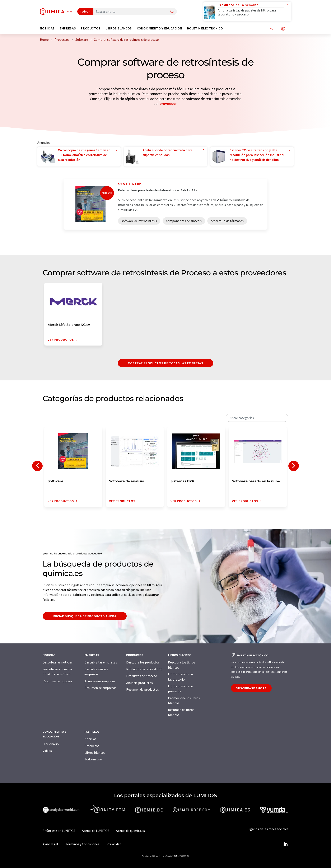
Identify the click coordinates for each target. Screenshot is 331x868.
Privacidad (114, 844)
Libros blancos (95, 752)
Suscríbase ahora (251, 688)
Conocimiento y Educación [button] (159, 28)
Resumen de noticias (57, 681)
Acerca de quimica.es (130, 831)
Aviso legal (50, 844)
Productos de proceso (142, 676)
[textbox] (257, 418)
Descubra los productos (143, 662)
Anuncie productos (139, 683)
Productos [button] (91, 28)
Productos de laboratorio (144, 669)
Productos (92, 746)
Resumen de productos (143, 689)
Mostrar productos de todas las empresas (166, 363)
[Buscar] (172, 12)
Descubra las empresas (101, 662)
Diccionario (51, 744)
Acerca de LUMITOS (96, 831)
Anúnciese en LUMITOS (59, 831)
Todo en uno (93, 759)
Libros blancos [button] (119, 28)
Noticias (90, 739)
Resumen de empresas (100, 688)
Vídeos (47, 751)
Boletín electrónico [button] (205, 28)
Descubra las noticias (58, 662)
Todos (84, 11)
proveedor (168, 104)
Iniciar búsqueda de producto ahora (85, 616)
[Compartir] (272, 29)
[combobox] (257, 418)
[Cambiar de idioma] (283, 29)
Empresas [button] (68, 28)
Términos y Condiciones (82, 844)
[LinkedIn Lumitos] (285, 844)
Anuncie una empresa (100, 681)
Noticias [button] (47, 28)
